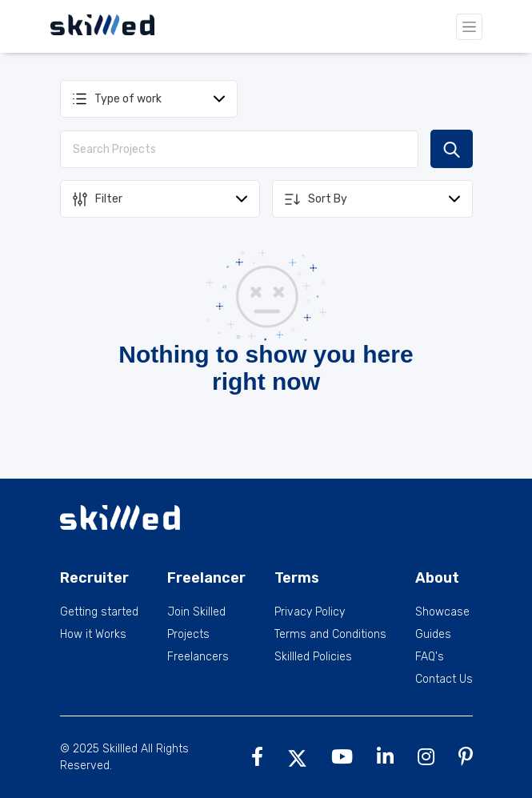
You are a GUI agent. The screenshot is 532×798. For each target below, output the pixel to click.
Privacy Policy (310, 612)
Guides (433, 635)
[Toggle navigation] (469, 27)
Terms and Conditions (330, 635)
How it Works (93, 635)
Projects (188, 635)
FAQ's (430, 657)
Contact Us (444, 680)
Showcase (442, 612)
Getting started (99, 612)
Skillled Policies (313, 657)
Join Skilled (196, 612)
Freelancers (198, 657)
